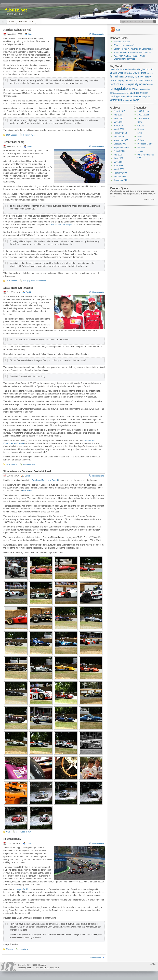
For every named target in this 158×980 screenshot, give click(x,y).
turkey (143, 97)
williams (135, 100)
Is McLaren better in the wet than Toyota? (132, 52)
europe (150, 73)
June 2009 (118, 158)
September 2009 (121, 148)
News (140, 137)
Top (154, 964)
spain (127, 93)
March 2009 (119, 169)
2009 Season (143, 111)
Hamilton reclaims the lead (17, 30)
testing (114, 96)
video (119, 100)
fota (123, 77)
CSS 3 (56, 968)
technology (142, 93)
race (33, 135)
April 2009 (118, 166)
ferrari (114, 76)
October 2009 (120, 144)
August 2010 (119, 111)
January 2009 (120, 177)
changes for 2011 (23, 889)
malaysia (129, 80)
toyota (132, 96)
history (148, 77)
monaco (149, 80)
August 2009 (119, 151)
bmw (112, 73)
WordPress (9, 967)
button (137, 73)
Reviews (141, 148)
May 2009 (118, 162)
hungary (27, 281)
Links (140, 133)
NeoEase (31, 968)
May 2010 (118, 122)
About (12, 21)
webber (126, 100)
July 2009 (118, 155)
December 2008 (121, 180)
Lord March (27, 491)
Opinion (9, 949)
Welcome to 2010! (122, 42)
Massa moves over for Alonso (18, 288)
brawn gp (121, 73)
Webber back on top (14, 142)
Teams (140, 151)
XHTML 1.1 (45, 968)
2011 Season (143, 118)
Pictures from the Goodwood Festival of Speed (27, 471)
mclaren (139, 80)
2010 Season (12, 135)
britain (130, 73)
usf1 (148, 97)
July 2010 (118, 115)
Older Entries (96, 958)
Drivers (141, 129)
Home (4, 22)
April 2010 (118, 126)
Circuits (141, 126)
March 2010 (119, 129)
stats (133, 93)
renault (136, 89)
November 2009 (121, 140)
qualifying (136, 84)
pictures (29, 832)
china (144, 73)
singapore (120, 93)
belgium (27, 135)
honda (113, 80)
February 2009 (120, 173)
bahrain (124, 69)
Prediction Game (26, 21)
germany (27, 464)
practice (125, 85)
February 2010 (120, 133)
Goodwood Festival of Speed (45, 480)
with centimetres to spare (62, 225)
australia (115, 69)
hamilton (139, 77)
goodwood (21, 832)
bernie (150, 69)
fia (120, 77)
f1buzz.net (16, 10)
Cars (8, 832)
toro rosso (123, 97)
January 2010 (120, 137)
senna (113, 93)
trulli (138, 97)
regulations (23, 949)
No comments (98, 34)
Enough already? (12, 839)
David (31, 34)
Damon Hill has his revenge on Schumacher (133, 49)
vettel (113, 100)
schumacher (41, 281)
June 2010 (118, 118)
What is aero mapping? (124, 45)
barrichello (133, 69)
